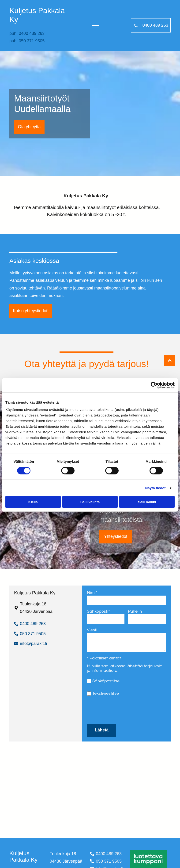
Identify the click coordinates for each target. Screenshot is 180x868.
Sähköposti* (98, 611)
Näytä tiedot (156, 488)
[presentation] (123, 710)
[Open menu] (96, 25)
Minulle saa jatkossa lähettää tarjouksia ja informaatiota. (125, 668)
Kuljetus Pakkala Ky (23, 857)
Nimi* (92, 593)
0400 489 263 (32, 33)
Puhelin (135, 611)
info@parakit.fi (33, 644)
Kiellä (33, 502)
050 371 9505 (32, 41)
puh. (13, 33)
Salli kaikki (147, 502)
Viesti (92, 630)
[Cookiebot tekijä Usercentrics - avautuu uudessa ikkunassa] (154, 385)
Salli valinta (90, 502)
